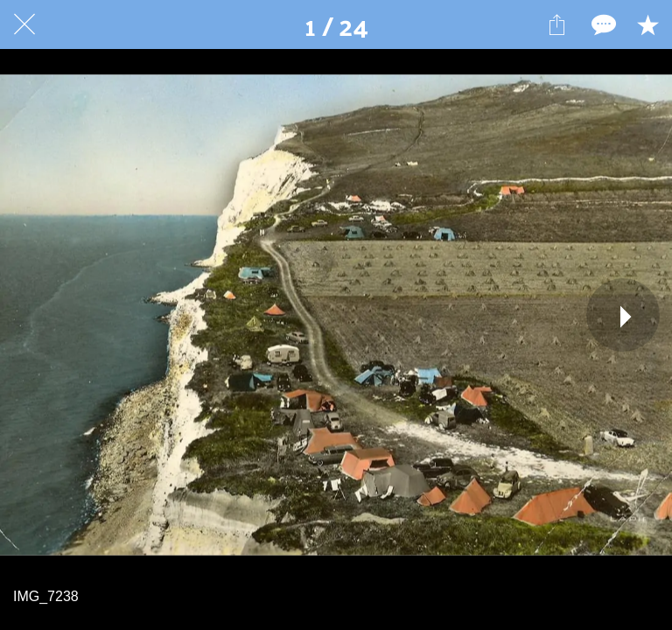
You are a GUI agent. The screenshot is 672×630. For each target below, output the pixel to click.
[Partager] (556, 24)
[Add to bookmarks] (647, 24)
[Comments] (602, 24)
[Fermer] (24, 24)
